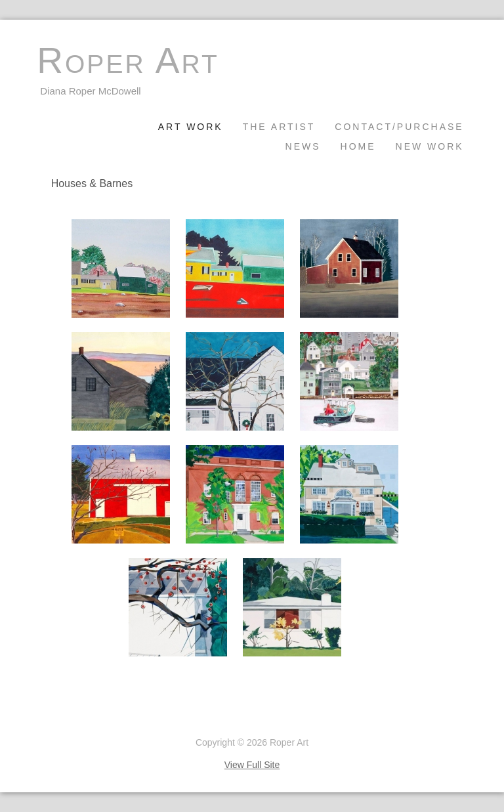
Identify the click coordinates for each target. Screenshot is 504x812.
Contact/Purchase (399, 127)
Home (358, 146)
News (303, 146)
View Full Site (252, 765)
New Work (430, 146)
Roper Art (128, 61)
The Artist (279, 127)
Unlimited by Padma (78, 720)
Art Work (191, 127)
